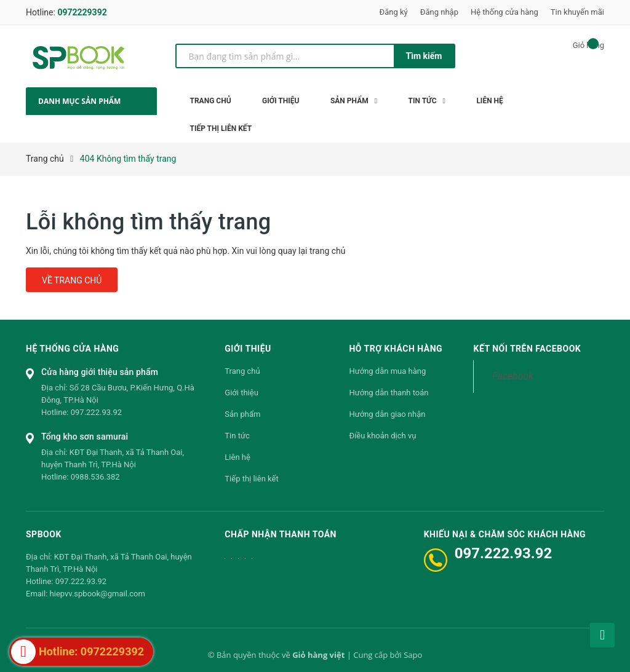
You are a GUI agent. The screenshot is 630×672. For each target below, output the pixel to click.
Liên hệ (237, 457)
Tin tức (237, 436)
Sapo (413, 655)
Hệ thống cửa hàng (504, 12)
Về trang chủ (72, 280)
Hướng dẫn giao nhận (387, 414)
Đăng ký (394, 12)
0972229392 (82, 12)
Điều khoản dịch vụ (382, 436)
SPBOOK (44, 534)
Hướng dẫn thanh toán (389, 393)
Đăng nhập (439, 12)
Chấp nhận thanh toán (281, 534)
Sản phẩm (242, 414)
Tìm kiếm (424, 56)
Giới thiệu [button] (248, 349)
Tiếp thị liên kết (251, 479)
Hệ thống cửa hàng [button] (72, 349)
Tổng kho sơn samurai (85, 437)
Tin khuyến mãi (577, 12)
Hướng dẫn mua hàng (387, 371)
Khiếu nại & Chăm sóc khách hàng (505, 534)
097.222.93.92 (96, 412)
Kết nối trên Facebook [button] (527, 349)
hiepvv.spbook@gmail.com (98, 594)
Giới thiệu (241, 393)
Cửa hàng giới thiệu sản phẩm (100, 372)
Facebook (512, 376)
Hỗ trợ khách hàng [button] (396, 349)
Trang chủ (242, 371)
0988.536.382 (95, 477)
